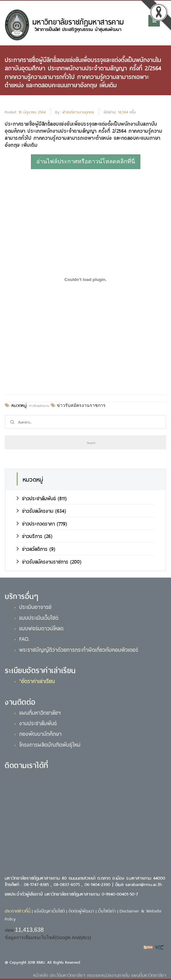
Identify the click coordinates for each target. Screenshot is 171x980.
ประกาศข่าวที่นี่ (18, 910)
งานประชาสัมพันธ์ (38, 723)
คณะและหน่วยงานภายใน (108, 975)
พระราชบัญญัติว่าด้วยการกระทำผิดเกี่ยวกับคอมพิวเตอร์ (79, 649)
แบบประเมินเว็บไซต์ (39, 617)
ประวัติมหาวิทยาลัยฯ (67, 975)
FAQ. (24, 638)
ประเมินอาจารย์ (35, 606)
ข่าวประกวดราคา (36, 523)
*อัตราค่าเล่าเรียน (37, 681)
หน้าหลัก (41, 975)
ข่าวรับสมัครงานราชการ (81, 405)
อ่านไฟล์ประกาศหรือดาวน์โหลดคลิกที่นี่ (86, 161)
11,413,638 (29, 930)
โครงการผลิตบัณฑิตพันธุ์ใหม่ (50, 744)
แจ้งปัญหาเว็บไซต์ (49, 910)
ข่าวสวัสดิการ (32, 548)
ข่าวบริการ (30, 536)
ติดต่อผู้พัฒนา (81, 910)
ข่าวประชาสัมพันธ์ (36, 498)
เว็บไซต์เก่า (107, 910)
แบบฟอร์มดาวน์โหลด (41, 628)
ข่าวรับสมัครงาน (39, 405)
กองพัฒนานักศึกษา (40, 733)
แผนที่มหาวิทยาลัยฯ (40, 712)
